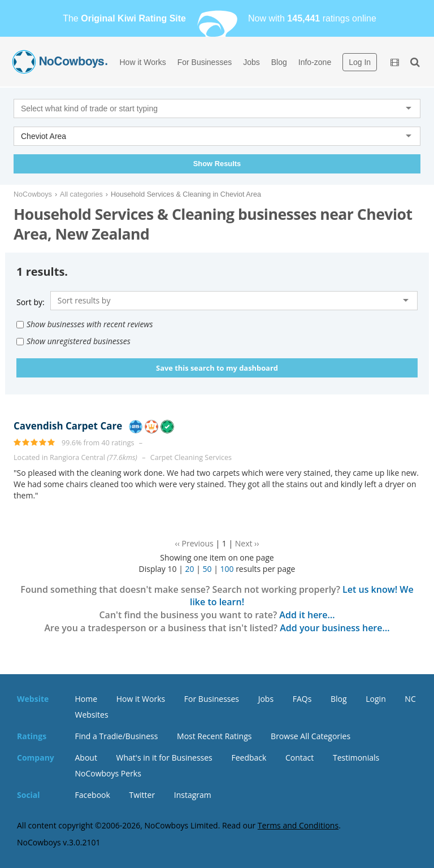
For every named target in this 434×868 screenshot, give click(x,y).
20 (189, 569)
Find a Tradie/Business (117, 736)
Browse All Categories (311, 736)
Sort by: (31, 302)
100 (227, 569)
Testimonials (356, 758)
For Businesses (205, 62)
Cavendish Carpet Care (68, 426)
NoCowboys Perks (108, 773)
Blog (279, 62)
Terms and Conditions (298, 825)
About (86, 758)
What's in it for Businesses (164, 758)
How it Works (143, 62)
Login (376, 699)
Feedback (249, 758)
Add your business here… (335, 628)
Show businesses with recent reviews (85, 324)
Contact (300, 758)
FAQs (302, 699)
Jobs (251, 62)
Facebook (93, 795)
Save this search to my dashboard (217, 368)
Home (86, 699)
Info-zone (315, 62)
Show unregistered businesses (73, 341)
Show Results (217, 164)
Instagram (193, 795)
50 (207, 569)
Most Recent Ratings (214, 736)
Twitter (142, 795)
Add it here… (307, 615)
